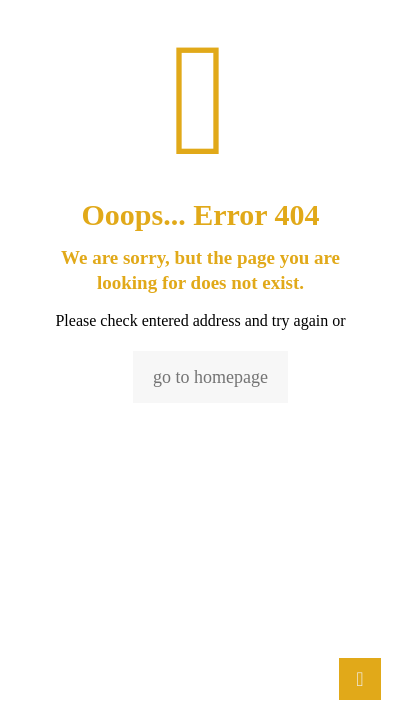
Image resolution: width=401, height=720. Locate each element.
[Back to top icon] (360, 679)
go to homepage (210, 377)
